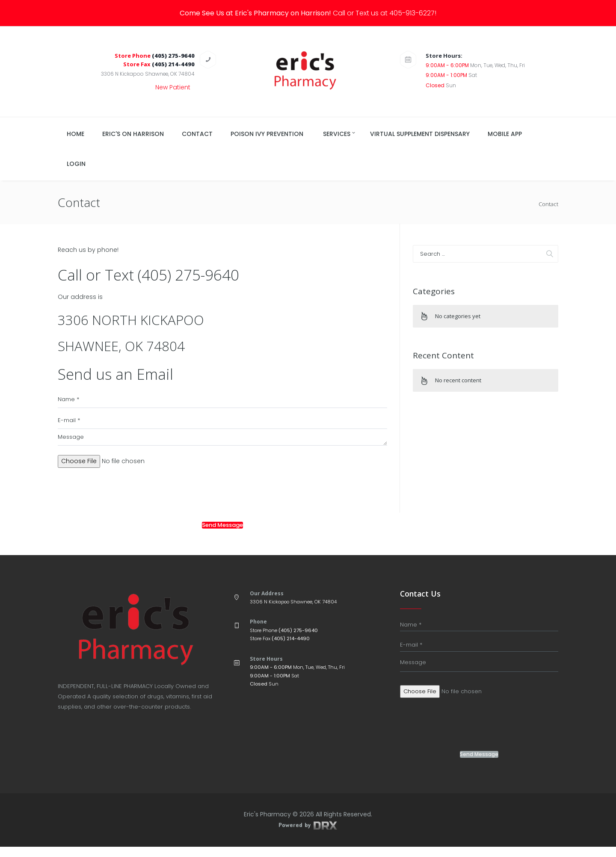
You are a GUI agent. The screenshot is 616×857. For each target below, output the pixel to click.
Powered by (308, 835)
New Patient (173, 87)
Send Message (222, 536)
